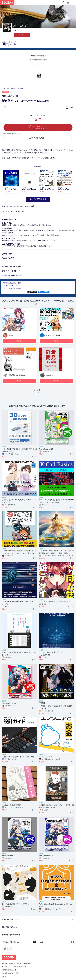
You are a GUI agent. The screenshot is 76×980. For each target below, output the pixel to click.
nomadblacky (50, 375)
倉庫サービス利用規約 (24, 963)
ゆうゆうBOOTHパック (25, 235)
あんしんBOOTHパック (9, 235)
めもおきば (38, 166)
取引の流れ (8, 254)
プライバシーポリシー (10, 271)
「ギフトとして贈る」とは (14, 211)
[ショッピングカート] (68, 3)
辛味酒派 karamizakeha (17, 375)
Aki (15, 30)
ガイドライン (6, 967)
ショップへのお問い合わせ (12, 275)
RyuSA (11, 335)
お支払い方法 (9, 258)
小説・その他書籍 (8, 88)
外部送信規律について (9, 970)
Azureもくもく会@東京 (54, 335)
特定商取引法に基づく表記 (12, 267)
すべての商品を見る (38, 199)
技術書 (21, 88)
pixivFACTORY (7, 246)
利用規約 (12, 963)
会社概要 (5, 963)
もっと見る (38, 392)
